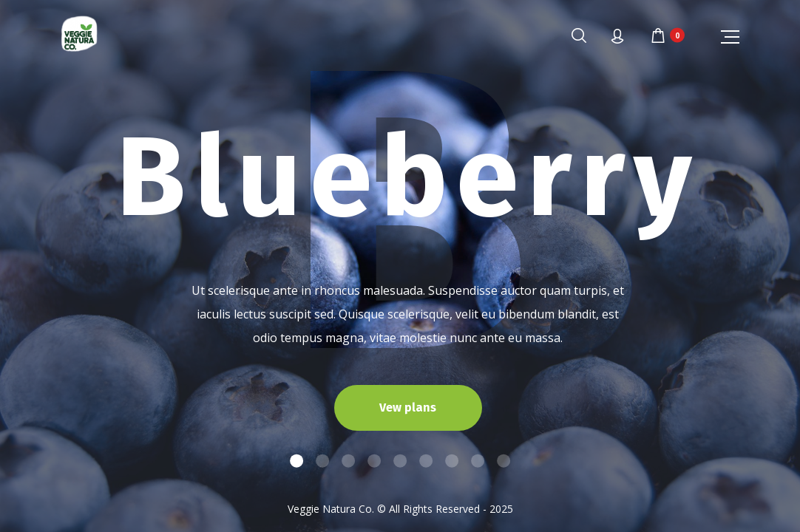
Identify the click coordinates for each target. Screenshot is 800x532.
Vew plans (408, 407)
